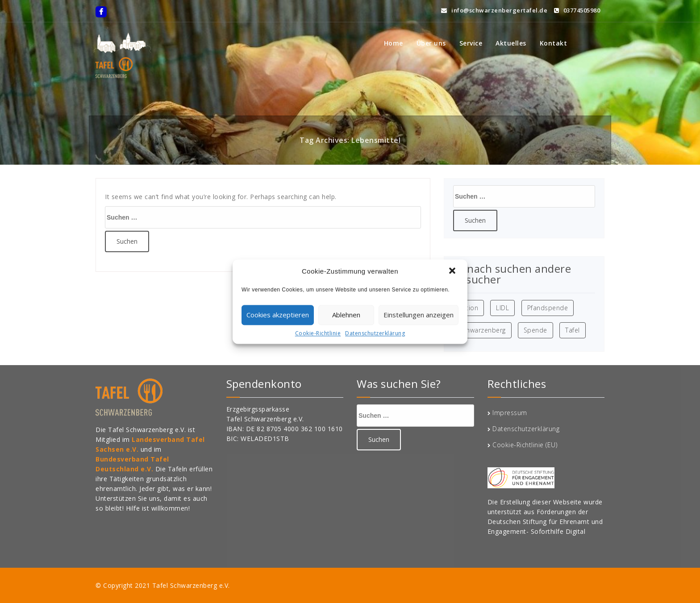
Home (394, 43)
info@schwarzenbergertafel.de (494, 9)
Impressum (510, 413)
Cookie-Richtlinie (318, 333)
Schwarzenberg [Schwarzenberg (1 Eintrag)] (482, 330)
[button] (453, 271)
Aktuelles (511, 43)
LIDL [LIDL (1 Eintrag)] (502, 308)
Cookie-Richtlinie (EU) (525, 445)
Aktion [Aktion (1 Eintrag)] (469, 308)
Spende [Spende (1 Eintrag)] (535, 330)
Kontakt (554, 43)
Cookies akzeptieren (278, 315)
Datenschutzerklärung (375, 333)
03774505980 (577, 9)
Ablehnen (346, 315)
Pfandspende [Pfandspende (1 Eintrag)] (548, 308)
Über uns (431, 43)
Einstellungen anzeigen (419, 315)
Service (471, 43)
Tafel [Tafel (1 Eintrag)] (573, 330)
